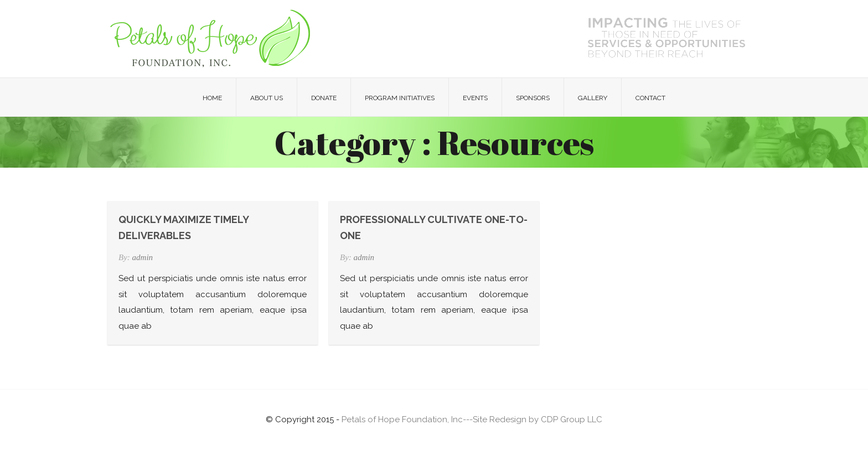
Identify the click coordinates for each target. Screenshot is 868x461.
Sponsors (533, 98)
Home (212, 98)
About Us (267, 98)
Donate (324, 98)
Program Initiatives (400, 98)
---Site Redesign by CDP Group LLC (533, 419)
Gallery (593, 98)
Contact (650, 98)
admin (143, 257)
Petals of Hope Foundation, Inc (402, 419)
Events (475, 98)
